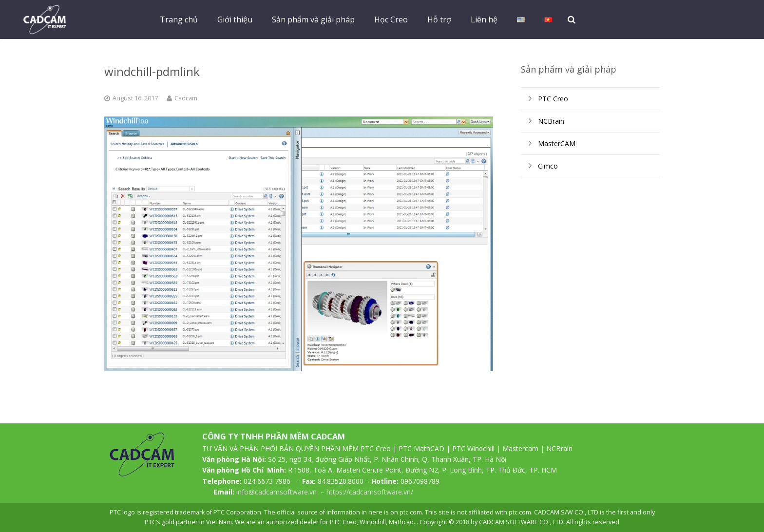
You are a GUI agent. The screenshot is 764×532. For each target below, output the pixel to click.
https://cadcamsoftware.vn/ (370, 492)
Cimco (548, 166)
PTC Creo (553, 99)
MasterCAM (557, 143)
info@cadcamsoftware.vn (277, 492)
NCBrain (551, 121)
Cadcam (186, 98)
